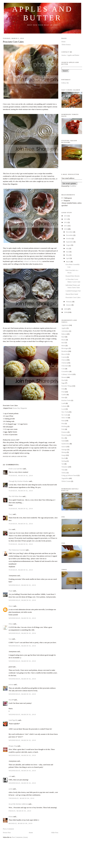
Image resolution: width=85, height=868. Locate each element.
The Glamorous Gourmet (17, 550)
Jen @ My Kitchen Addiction (18, 804)
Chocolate (65, 366)
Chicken (64, 363)
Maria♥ (11, 700)
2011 (66, 226)
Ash (10, 776)
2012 (66, 222)
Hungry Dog (13, 746)
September (70, 242)
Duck (63, 380)
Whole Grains (66, 481)
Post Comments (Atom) (20, 837)
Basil (63, 337)
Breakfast (65, 351)
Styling (64, 461)
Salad (63, 441)
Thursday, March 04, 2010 (21, 798)
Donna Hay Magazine (20, 408)
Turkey (64, 473)
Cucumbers (65, 371)
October (69, 238)
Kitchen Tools (66, 400)
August (69, 245)
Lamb (63, 403)
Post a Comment (8, 829)
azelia (11, 789)
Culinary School (67, 374)
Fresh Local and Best (16, 469)
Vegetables (65, 478)
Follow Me (65, 83)
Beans (64, 340)
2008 (66, 312)
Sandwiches (65, 444)
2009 (66, 309)
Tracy (11, 514)
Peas (63, 423)
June (68, 252)
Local (63, 409)
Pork (63, 429)
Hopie (11, 591)
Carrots (64, 357)
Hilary (11, 624)
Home (31, 833)
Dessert (64, 377)
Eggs (63, 383)
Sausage (64, 449)
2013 (66, 219)
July (68, 248)
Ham (63, 397)
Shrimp (64, 452)
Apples (64, 328)
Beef (63, 343)
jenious (11, 684)
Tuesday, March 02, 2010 (21, 476)
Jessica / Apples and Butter (70, 55)
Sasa (10, 639)
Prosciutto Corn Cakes (13, 42)
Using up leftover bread (69, 475)
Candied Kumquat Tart (73, 291)
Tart (63, 464)
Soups (64, 455)
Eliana (11, 817)
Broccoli (64, 354)
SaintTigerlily (13, 720)
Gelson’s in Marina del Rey (33, 261)
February (69, 302)
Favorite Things (67, 386)
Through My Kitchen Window (19, 481)
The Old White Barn (15, 496)
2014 (66, 216)
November (70, 235)
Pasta (63, 421)
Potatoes (64, 432)
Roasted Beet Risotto (73, 276)
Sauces (64, 447)
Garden (64, 395)
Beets (63, 346)
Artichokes (65, 331)
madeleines (28, 179)
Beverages (65, 348)
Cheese (64, 360)
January (69, 305)
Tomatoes (65, 467)
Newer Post (7, 833)
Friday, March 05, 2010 (20, 811)
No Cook (65, 415)
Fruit (63, 392)
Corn (63, 369)
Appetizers (65, 325)
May (68, 255)
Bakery (64, 334)
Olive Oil (65, 418)
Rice (63, 438)
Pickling (64, 426)
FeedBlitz (73, 186)
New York (65, 412)
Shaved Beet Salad (72, 294)
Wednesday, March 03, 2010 (22, 585)
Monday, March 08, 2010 (20, 823)
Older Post (55, 833)
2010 (66, 229)
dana (10, 529)
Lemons (64, 406)
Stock (63, 458)
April (68, 258)
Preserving (65, 435)
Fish (63, 389)
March (68, 262)
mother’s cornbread (19, 336)
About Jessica (66, 44)
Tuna (63, 470)
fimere (11, 606)
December (70, 232)
